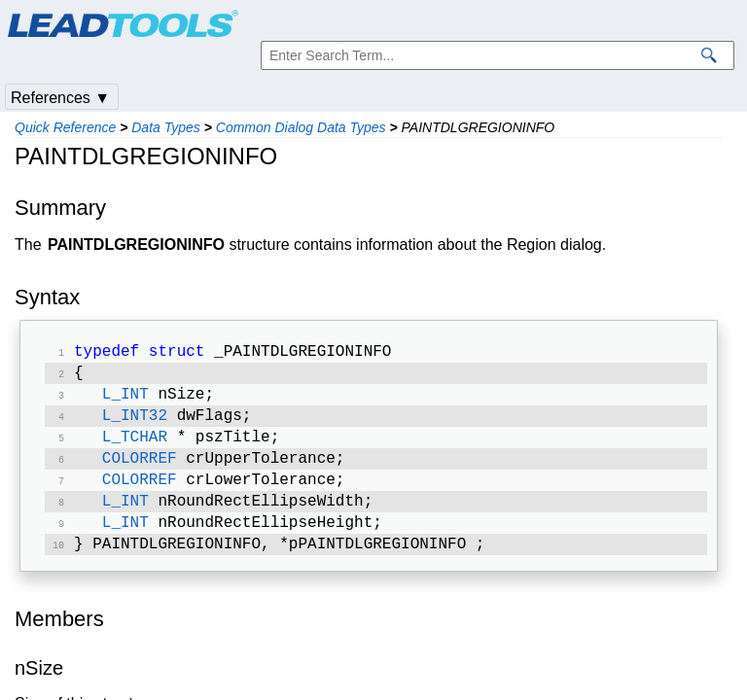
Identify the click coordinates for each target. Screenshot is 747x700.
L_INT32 (135, 424)
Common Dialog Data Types (301, 127)
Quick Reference (65, 127)
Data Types (166, 127)
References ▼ (60, 98)
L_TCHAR (135, 447)
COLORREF (140, 471)
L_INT (125, 401)
